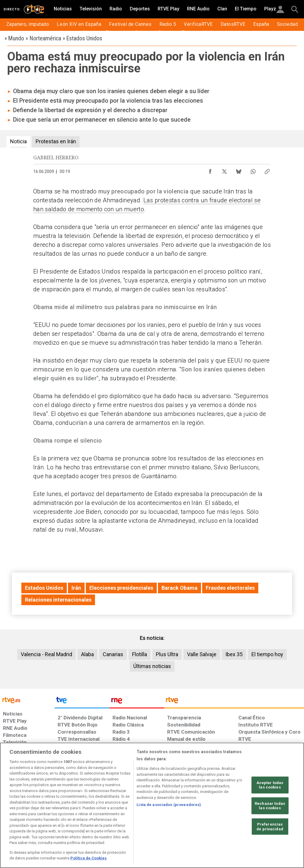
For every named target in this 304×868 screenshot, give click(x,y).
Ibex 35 (234, 654)
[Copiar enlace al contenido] (267, 170)
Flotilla (140, 654)
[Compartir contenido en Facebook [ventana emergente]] (210, 170)
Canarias (113, 654)
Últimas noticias (152, 666)
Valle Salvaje (202, 654)
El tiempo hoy (267, 654)
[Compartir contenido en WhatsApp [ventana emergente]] (253, 170)
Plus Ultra (167, 654)
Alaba (87, 654)
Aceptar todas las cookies (270, 785)
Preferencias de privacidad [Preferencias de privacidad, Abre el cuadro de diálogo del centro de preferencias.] (270, 827)
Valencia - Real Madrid (46, 654)
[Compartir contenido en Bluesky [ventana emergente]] (239, 170)
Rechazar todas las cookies (270, 806)
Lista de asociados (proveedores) (169, 805)
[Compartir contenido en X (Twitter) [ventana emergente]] (224, 170)
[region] (152, 805)
